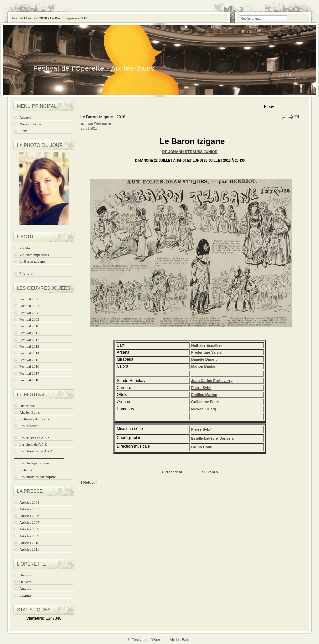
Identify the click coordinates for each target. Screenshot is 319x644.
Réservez (26, 273)
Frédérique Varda (206, 352)
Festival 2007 (29, 306)
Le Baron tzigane (32, 261)
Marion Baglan (204, 366)
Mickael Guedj (204, 409)
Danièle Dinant (204, 359)
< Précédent (172, 472)
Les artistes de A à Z (34, 438)
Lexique (25, 595)
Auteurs (25, 588)
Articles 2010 (29, 543)
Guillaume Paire (205, 402)
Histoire (25, 575)
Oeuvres (25, 582)
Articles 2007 (29, 522)
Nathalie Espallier (207, 345)
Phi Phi (25, 248)
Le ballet (26, 470)
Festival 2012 (29, 340)
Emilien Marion (204, 395)
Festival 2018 (36, 18)
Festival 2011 (29, 333)
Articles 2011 (29, 549)
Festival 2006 (29, 299)
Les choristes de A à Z (36, 451)
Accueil (17, 18)
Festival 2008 (29, 313)
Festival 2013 (29, 346)
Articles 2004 (29, 502)
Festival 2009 (29, 319)
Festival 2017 (29, 373)
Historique (27, 406)
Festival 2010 (29, 326)
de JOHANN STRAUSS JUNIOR (190, 152)
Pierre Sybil (201, 388)
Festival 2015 (29, 360)
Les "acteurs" (29, 426)
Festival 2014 (29, 353)
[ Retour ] (89, 482)
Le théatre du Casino (35, 419)
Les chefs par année (34, 463)
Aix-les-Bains (30, 412)
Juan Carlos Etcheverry (212, 381)
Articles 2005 (29, 509)
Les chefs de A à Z (33, 444)
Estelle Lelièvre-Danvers (213, 438)
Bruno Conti (202, 447)
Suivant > (210, 472)
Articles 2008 (29, 529)
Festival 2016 (29, 366)
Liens (23, 131)
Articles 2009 (29, 536)
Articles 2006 (29, 516)
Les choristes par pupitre (37, 477)
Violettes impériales (34, 255)
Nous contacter (30, 124)
